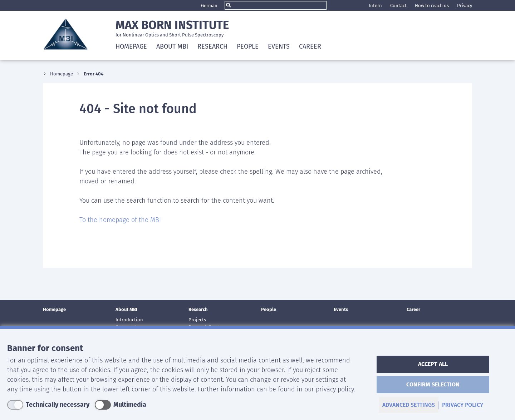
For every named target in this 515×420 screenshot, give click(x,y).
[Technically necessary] (48, 405)
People (248, 46)
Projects (197, 320)
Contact (398, 6)
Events (279, 46)
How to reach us (432, 6)
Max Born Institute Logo (65, 34)
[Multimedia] (121, 405)
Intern (375, 6)
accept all (433, 364)
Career (310, 46)
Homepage (131, 46)
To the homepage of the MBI (120, 220)
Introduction (129, 320)
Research (198, 309)
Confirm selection (433, 384)
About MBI (126, 309)
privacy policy (463, 405)
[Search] (276, 5)
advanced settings (409, 405)
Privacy (465, 6)
